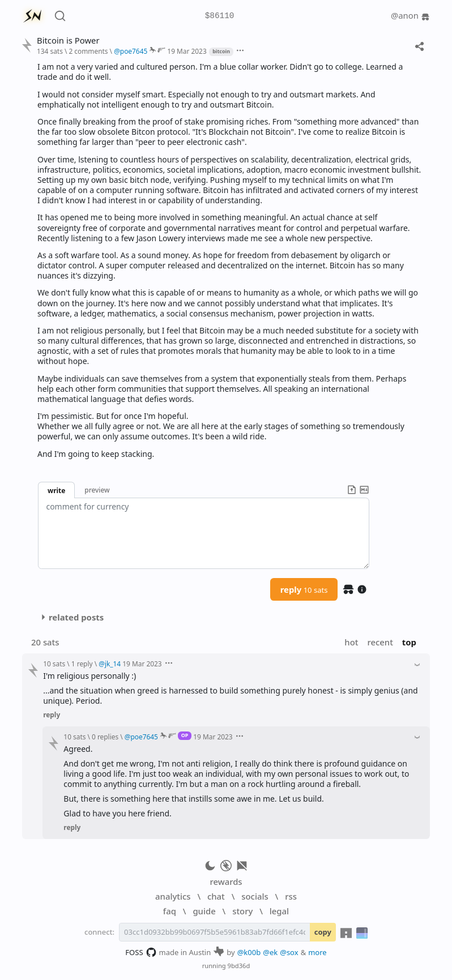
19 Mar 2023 (187, 51)
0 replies (105, 737)
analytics (173, 896)
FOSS (141, 952)
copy (323, 932)
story (242, 911)
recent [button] (380, 642)
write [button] (56, 490)
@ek (270, 952)
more (317, 952)
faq (170, 911)
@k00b (249, 952)
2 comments (88, 51)
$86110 (220, 16)
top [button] (409, 642)
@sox (289, 952)
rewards (226, 881)
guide (204, 911)
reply (304, 589)
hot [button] (351, 642)
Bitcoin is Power (68, 40)
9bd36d (239, 966)
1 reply (82, 664)
